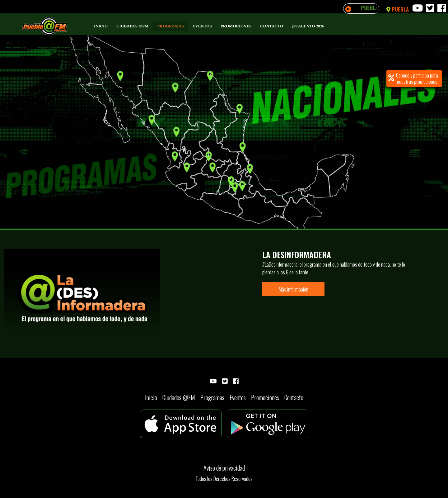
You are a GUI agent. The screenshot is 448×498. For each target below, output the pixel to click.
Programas (171, 26)
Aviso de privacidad (224, 468)
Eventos (202, 26)
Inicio (101, 26)
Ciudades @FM (132, 26)
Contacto (272, 26)
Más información (294, 289)
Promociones (236, 26)
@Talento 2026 (308, 26)
